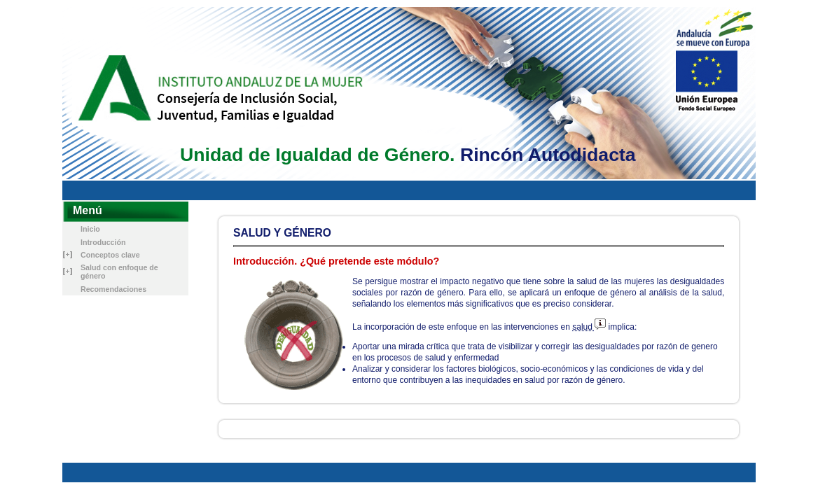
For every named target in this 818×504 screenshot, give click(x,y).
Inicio (90, 229)
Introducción (103, 242)
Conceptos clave (110, 255)
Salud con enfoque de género (119, 272)
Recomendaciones (113, 289)
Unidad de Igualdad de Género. (318, 155)
